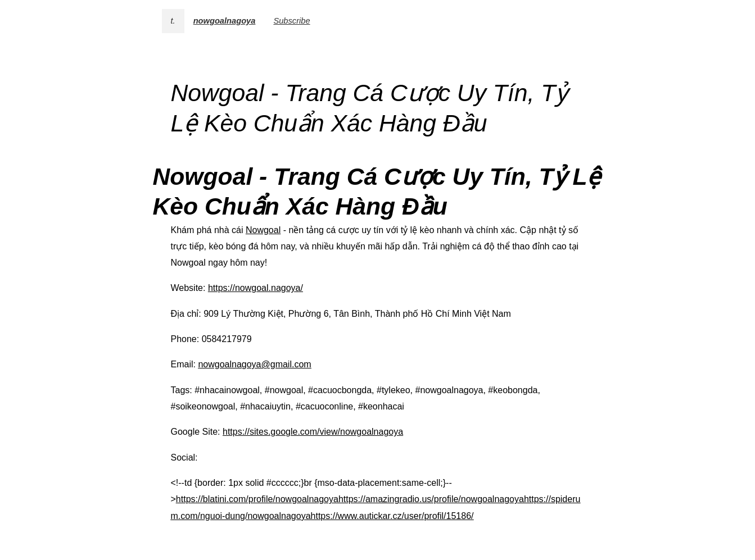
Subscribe (291, 21)
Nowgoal (263, 230)
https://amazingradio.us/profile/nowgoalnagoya (431, 499)
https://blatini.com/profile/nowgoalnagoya (257, 499)
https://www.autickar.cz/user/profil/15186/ (392, 516)
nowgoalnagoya (225, 21)
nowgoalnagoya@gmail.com (254, 364)
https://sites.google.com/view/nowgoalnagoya (313, 432)
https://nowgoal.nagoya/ (256, 288)
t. (173, 21)
